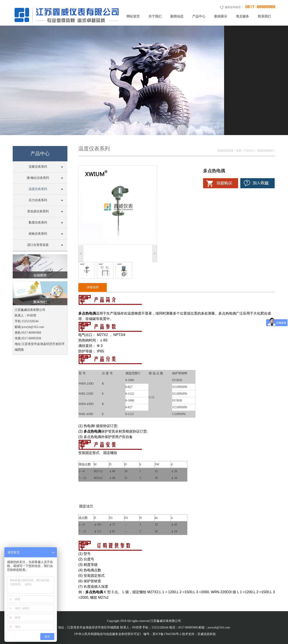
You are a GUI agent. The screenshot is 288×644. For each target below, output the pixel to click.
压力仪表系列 (38, 200)
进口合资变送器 (38, 245)
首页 (239, 151)
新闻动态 (177, 16)
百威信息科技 (207, 634)
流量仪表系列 (38, 167)
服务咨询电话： (250, 7)
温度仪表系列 (38, 189)
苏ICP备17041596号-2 (167, 634)
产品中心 (199, 16)
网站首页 (133, 16)
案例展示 (221, 16)
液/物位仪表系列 (38, 178)
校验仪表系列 (38, 234)
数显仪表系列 (38, 223)
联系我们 (264, 16)
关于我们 (155, 16)
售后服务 (242, 16)
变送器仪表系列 (38, 211)
